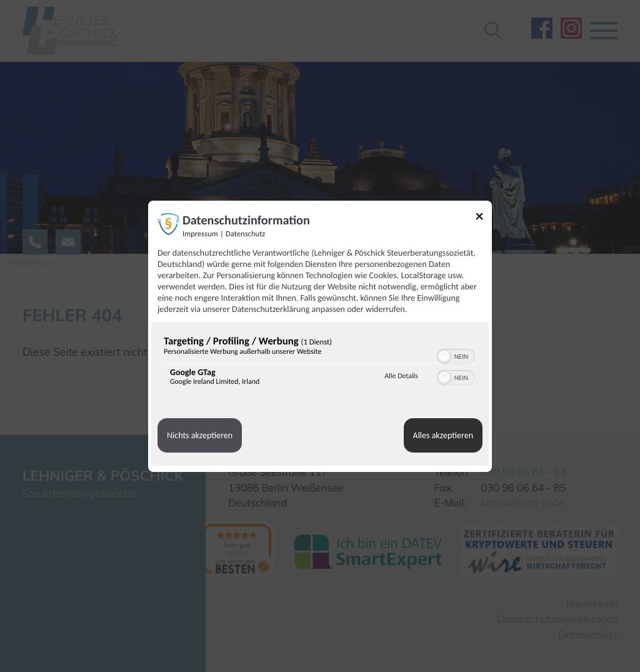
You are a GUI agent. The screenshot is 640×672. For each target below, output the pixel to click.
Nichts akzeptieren (200, 435)
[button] (444, 356)
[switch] (456, 355)
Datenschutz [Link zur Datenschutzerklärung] (245, 233)
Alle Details (401, 376)
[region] (320, 364)
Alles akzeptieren (443, 435)
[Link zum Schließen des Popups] (484, 218)
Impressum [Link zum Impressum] (200, 233)
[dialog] (320, 336)
